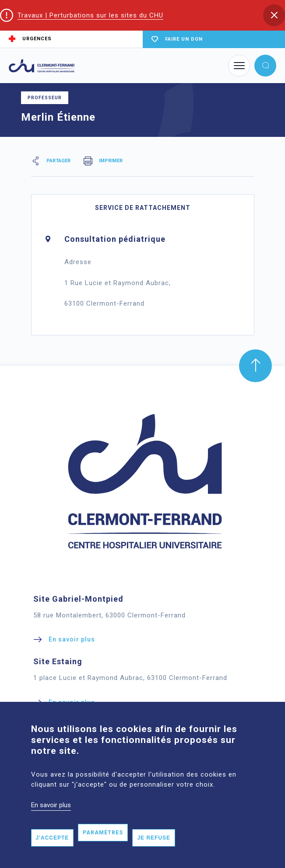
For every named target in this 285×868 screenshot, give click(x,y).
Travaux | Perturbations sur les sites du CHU (90, 15)
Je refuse (154, 852)
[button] (274, 15)
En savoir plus (51, 819)
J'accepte (53, 852)
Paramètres (103, 847)
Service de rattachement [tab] (143, 208)
